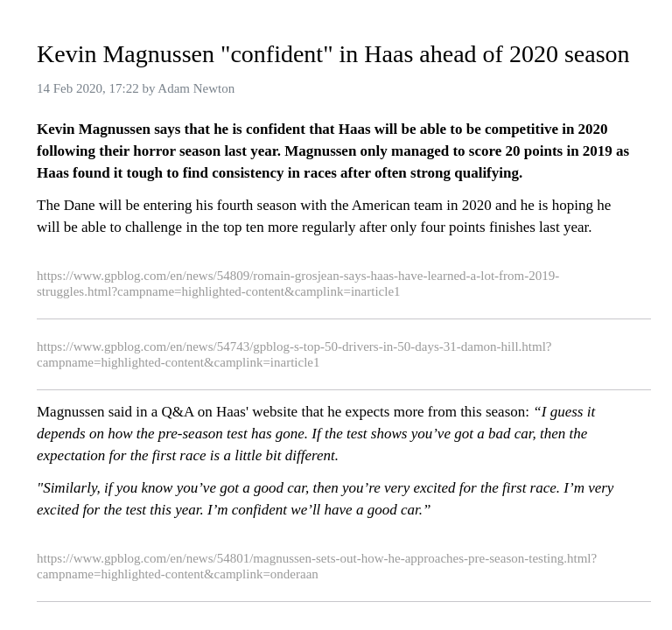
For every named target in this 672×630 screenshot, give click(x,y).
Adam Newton (196, 88)
